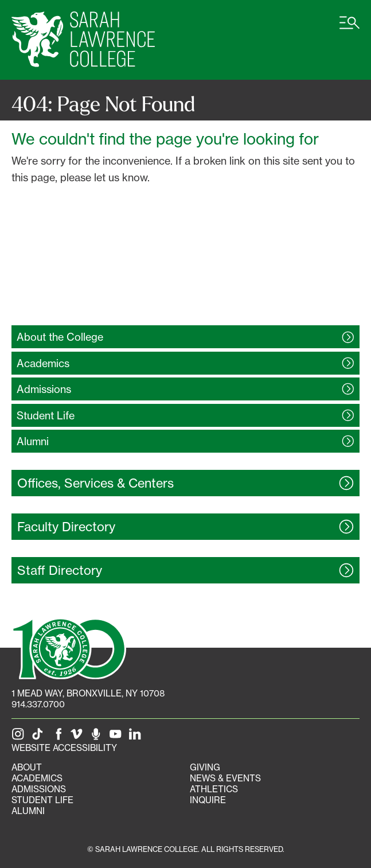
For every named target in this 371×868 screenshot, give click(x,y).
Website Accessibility (64, 748)
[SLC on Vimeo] (79, 737)
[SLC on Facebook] (59, 737)
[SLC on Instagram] (20, 737)
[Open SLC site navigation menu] (349, 29)
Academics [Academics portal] (37, 778)
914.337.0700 (38, 704)
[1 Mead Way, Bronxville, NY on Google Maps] (88, 693)
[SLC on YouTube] (118, 737)
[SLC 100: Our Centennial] (69, 647)
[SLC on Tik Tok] (40, 737)
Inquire (208, 800)
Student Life (42, 800)
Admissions (39, 789)
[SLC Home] (83, 40)
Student (46, 415)
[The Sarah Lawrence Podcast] (98, 737)
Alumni (28, 811)
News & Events (225, 778)
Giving (205, 767)
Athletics (214, 789)
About (27, 767)
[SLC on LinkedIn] (137, 737)
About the (60, 337)
